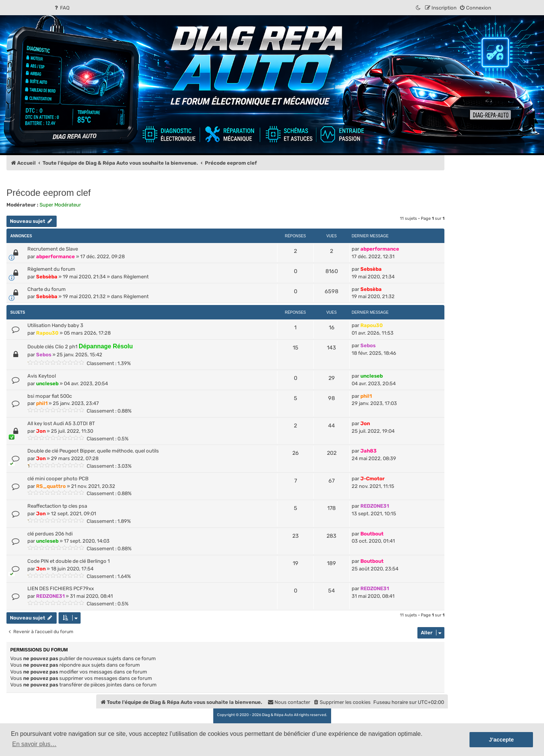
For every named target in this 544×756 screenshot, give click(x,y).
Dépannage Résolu (106, 346)
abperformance (56, 256)
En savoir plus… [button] (34, 744)
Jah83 (369, 451)
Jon (41, 431)
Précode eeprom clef (48, 193)
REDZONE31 (375, 506)
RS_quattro (51, 486)
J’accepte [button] (501, 740)
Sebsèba (47, 277)
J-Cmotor (373, 479)
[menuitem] (61, 8)
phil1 (42, 403)
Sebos (44, 355)
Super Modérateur (60, 205)
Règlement (136, 277)
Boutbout (372, 534)
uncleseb (47, 384)
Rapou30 (47, 333)
